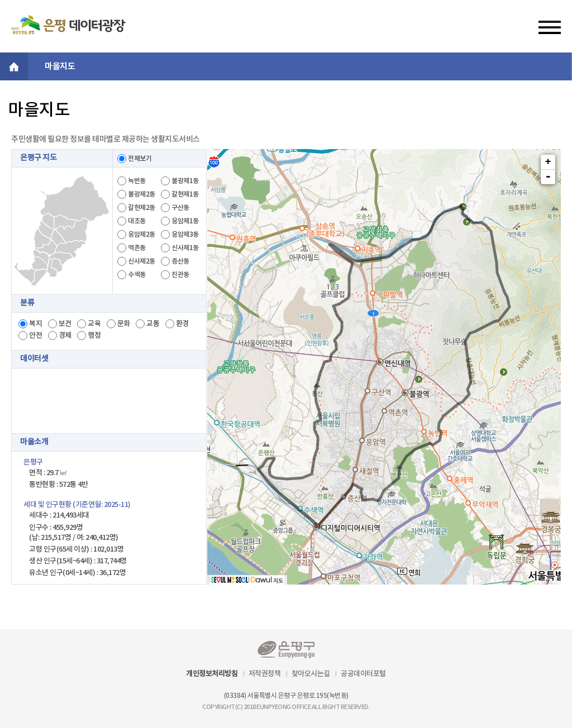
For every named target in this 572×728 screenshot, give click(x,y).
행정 (94, 336)
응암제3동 (185, 234)
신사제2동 (142, 261)
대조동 (137, 221)
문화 (124, 324)
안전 (35, 336)
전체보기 (140, 159)
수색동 (137, 275)
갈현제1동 (185, 194)
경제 (65, 336)
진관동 (180, 275)
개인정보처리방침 (212, 674)
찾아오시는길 (311, 674)
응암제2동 (142, 234)
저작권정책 (265, 674)
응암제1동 (185, 221)
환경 (182, 324)
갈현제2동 (142, 208)
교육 (94, 324)
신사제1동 (185, 248)
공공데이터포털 (363, 674)
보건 (65, 324)
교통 (153, 324)
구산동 (180, 208)
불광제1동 (185, 181)
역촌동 (137, 248)
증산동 (180, 261)
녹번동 (137, 181)
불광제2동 (142, 194)
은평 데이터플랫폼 (68, 25)
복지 (35, 324)
